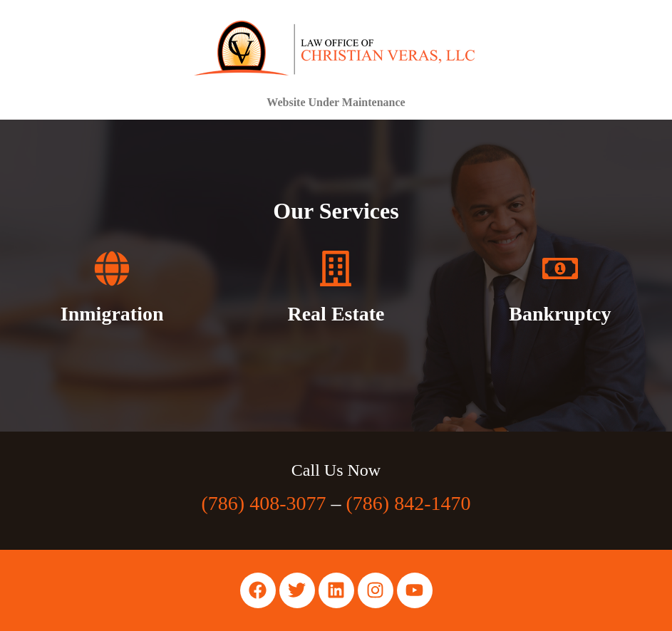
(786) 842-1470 (409, 503)
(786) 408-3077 (264, 503)
